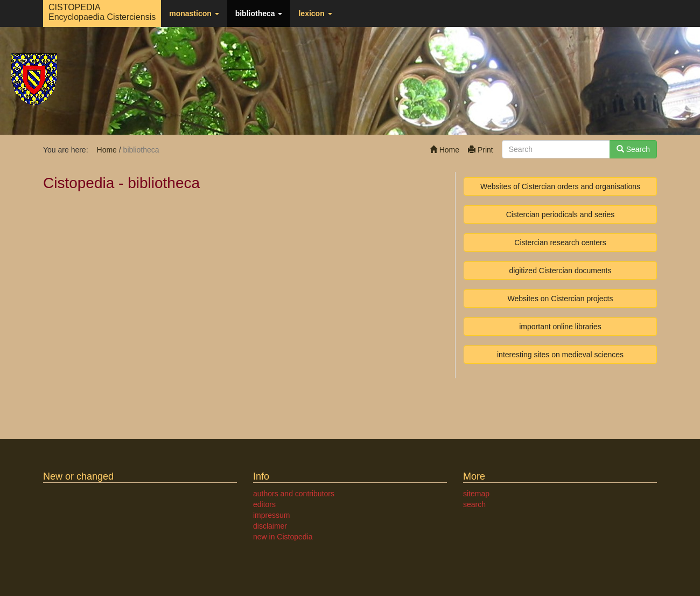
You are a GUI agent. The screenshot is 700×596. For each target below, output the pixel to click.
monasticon (194, 13)
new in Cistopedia (283, 537)
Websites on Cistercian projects (561, 299)
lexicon (315, 13)
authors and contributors (294, 494)
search (474, 504)
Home (444, 150)
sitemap (476, 494)
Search (633, 149)
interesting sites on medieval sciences (560, 355)
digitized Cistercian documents (561, 271)
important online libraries (560, 327)
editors (264, 504)
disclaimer (270, 526)
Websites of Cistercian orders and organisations (560, 186)
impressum (271, 515)
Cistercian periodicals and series (561, 214)
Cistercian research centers (560, 242)
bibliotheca (259, 13)
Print (481, 150)
